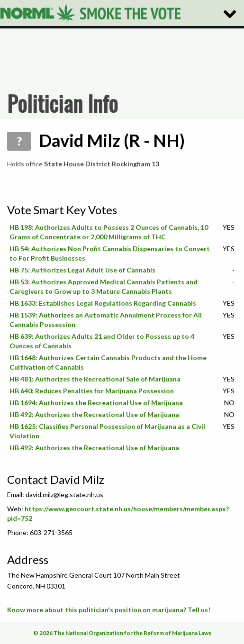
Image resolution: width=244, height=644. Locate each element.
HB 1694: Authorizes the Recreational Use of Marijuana (96, 403)
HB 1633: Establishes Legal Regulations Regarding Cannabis (103, 303)
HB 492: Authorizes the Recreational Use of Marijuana (94, 414)
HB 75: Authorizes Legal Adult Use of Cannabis (82, 270)
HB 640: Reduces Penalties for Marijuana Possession (92, 391)
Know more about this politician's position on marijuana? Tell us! (109, 610)
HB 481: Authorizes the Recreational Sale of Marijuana (95, 379)
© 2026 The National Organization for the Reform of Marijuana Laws (122, 633)
